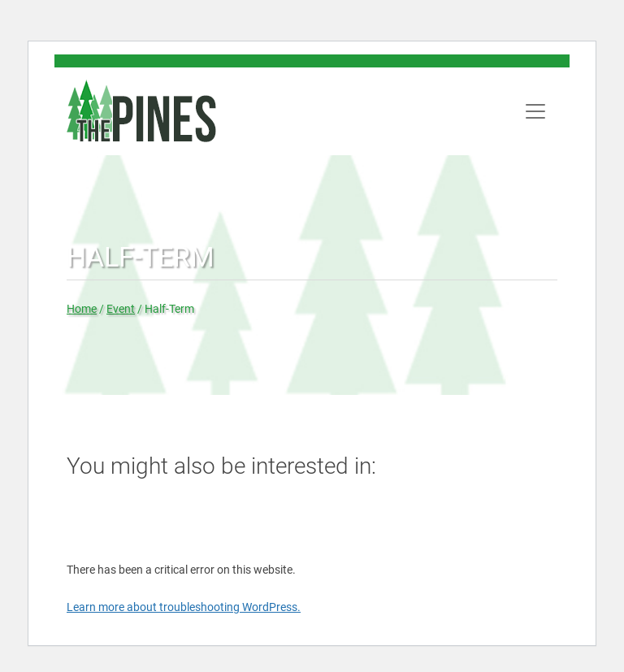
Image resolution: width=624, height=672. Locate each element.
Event (121, 309)
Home (82, 309)
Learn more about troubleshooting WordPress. (184, 607)
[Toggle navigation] (535, 111)
